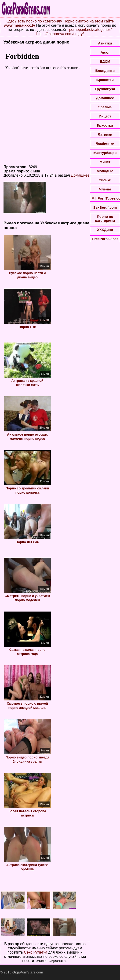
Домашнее (80, 175)
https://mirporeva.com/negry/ (60, 34)
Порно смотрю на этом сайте (89, 21)
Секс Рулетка (36, 952)
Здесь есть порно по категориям (34, 21)
